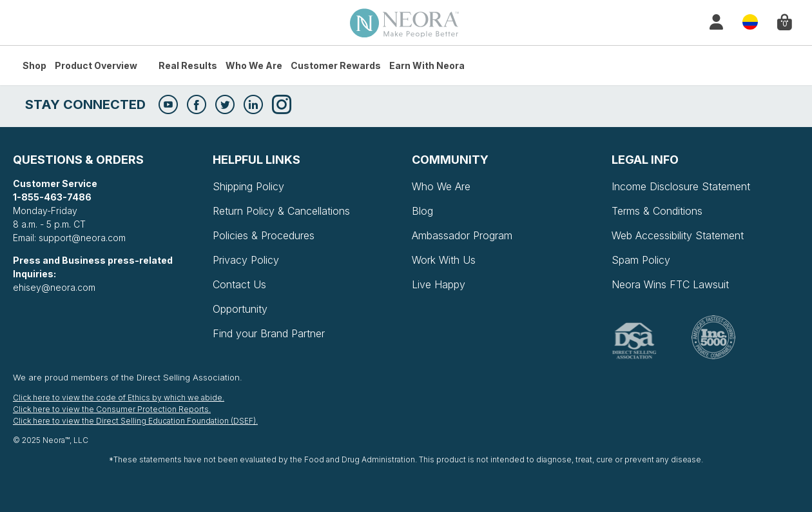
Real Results (188, 65)
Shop (34, 65)
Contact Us (239, 284)
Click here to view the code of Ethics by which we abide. (119, 398)
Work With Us (444, 260)
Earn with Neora (427, 65)
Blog (422, 211)
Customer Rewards (336, 65)
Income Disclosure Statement (681, 186)
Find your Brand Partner (269, 333)
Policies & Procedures (264, 235)
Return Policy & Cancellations (281, 211)
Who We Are (254, 65)
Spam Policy (641, 260)
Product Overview (96, 65)
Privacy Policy (246, 260)
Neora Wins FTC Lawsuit (670, 284)
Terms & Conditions (657, 211)
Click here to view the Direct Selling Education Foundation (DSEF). (135, 421)
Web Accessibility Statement (678, 235)
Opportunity (240, 309)
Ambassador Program (462, 235)
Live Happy (439, 284)
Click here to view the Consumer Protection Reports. (112, 409)
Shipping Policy (248, 186)
